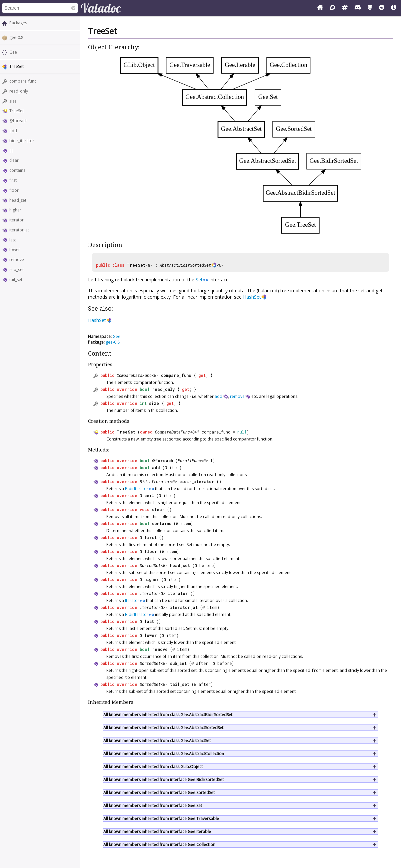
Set (199, 280)
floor (14, 190)
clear (14, 160)
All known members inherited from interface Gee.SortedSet (159, 793)
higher (15, 210)
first (13, 180)
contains (17, 170)
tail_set (16, 280)
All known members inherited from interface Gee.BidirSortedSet (163, 780)
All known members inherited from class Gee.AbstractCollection (164, 754)
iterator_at (19, 230)
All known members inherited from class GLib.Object (153, 767)
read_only (19, 91)
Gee (13, 52)
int (143, 403)
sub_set (16, 270)
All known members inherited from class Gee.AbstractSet (157, 741)
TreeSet (16, 111)
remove (17, 260)
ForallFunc (189, 460)
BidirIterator (155, 481)
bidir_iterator (22, 141)
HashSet (252, 297)
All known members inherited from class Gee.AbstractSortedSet (163, 728)
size (13, 101)
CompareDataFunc (134, 375)
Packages (18, 23)
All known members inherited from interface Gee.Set (153, 806)
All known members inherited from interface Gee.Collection (159, 845)
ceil (12, 151)
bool (145, 389)
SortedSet (150, 565)
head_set (18, 200)
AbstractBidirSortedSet (185, 265)
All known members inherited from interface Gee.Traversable (161, 819)
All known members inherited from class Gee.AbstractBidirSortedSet (168, 715)
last (13, 240)
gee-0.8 (16, 37)
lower (15, 250)
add (13, 131)
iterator (16, 220)
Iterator (149, 593)
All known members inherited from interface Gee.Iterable (157, 832)
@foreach (18, 121)
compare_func (23, 81)
